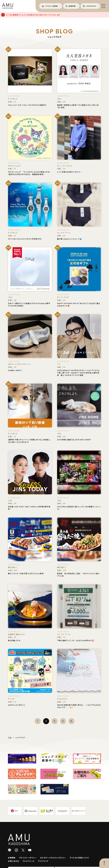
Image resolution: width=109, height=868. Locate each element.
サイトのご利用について (79, 858)
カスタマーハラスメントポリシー (53, 858)
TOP (10, 737)
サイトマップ (43, 861)
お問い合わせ (13, 861)
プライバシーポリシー (28, 858)
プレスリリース (29, 861)
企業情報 (12, 858)
